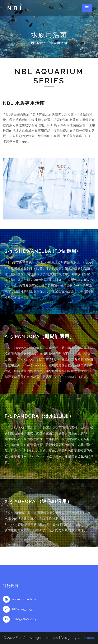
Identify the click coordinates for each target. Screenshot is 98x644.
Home (38, 43)
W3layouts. (86, 638)
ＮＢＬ (16, 8)
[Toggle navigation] (87, 8)
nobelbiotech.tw (24, 599)
